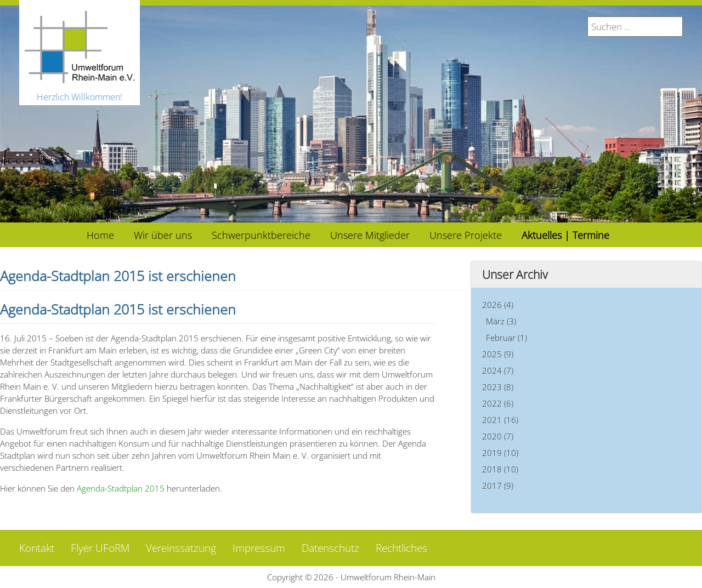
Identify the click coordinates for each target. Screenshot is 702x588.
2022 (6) (498, 403)
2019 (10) (500, 453)
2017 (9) (498, 486)
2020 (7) (498, 436)
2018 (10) (500, 469)
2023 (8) (498, 387)
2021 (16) (500, 420)
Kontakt (37, 548)
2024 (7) (498, 370)
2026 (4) (498, 305)
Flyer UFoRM (100, 548)
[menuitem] (100, 235)
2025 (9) (498, 354)
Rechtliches (401, 548)
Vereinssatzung (181, 548)
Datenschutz (330, 548)
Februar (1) (506, 338)
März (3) (501, 321)
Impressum (259, 548)
